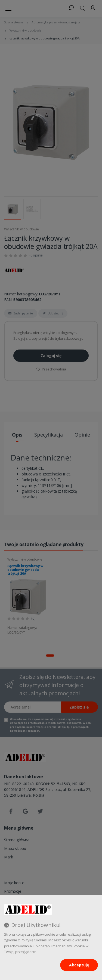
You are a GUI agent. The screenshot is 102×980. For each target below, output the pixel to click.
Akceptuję (79, 965)
